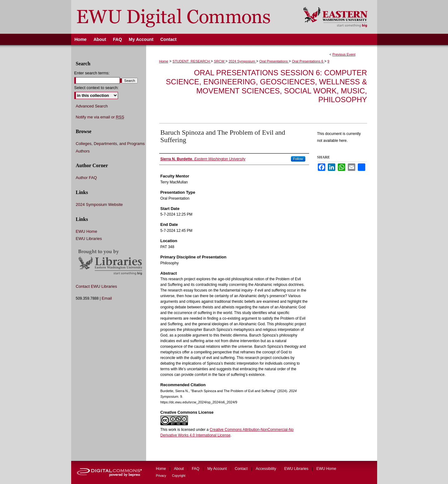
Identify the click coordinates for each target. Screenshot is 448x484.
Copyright (179, 476)
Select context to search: (96, 88)
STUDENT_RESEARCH (192, 61)
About (179, 469)
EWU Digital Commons (183, 17)
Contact (242, 469)
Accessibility (266, 469)
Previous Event (344, 54)
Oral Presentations (274, 61)
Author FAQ (86, 178)
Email (107, 298)
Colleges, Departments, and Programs (110, 144)
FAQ (196, 469)
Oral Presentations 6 (308, 61)
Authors (83, 151)
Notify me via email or (100, 117)
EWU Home (87, 231)
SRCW (220, 61)
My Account (217, 469)
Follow (298, 159)
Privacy (162, 476)
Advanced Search (92, 106)
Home (164, 61)
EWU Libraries (89, 239)
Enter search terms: (92, 73)
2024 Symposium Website (99, 205)
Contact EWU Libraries (96, 286)
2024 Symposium (242, 61)
